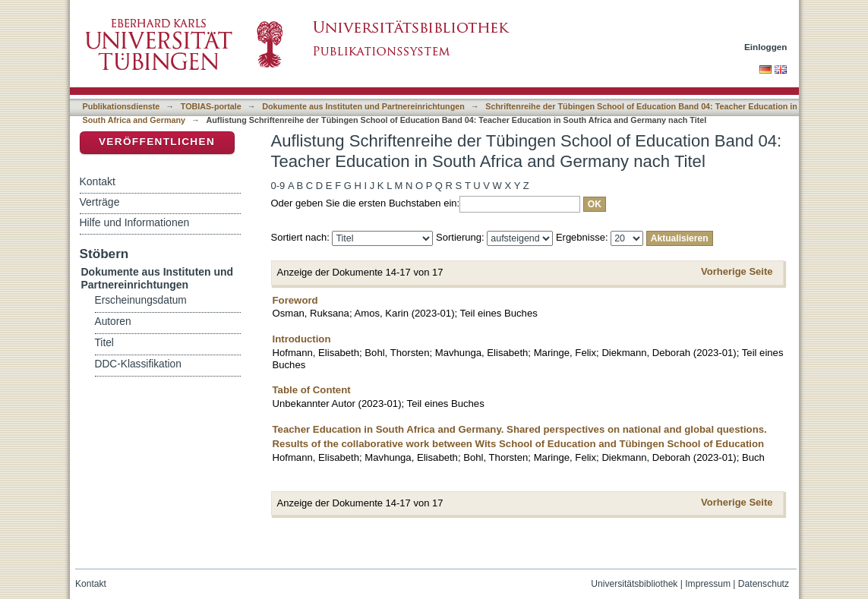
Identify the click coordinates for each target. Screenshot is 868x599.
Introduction (302, 339)
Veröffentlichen (157, 142)
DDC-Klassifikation (138, 364)
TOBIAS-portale (211, 106)
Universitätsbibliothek (634, 584)
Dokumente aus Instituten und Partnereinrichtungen (363, 106)
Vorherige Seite (737, 271)
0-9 (278, 186)
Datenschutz (764, 584)
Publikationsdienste (122, 106)
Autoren (113, 322)
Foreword (295, 300)
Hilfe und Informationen (135, 222)
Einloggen (766, 47)
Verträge (100, 202)
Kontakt (98, 181)
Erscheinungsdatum (141, 300)
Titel (104, 343)
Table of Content (312, 390)
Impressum (708, 584)
